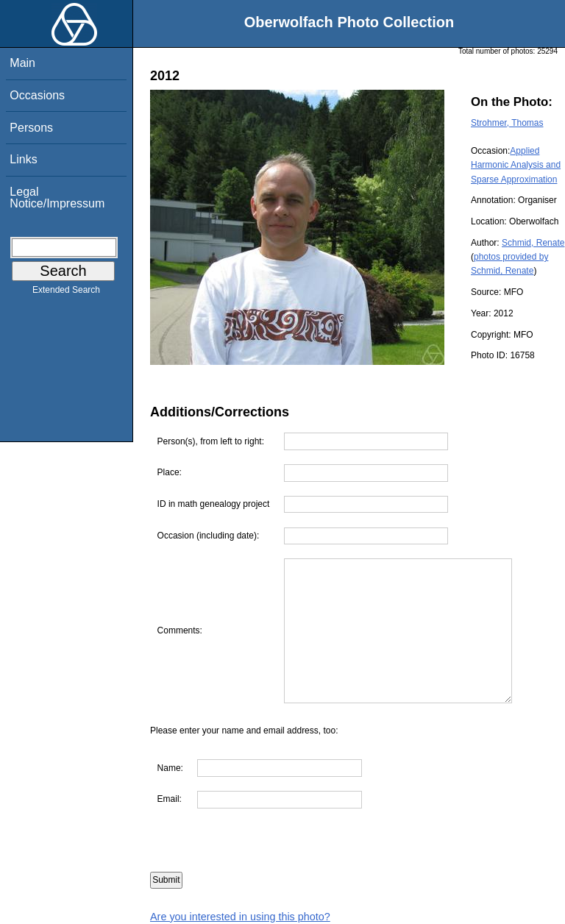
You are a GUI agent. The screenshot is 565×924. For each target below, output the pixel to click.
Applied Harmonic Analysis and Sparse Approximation (516, 165)
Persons (31, 128)
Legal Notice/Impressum (57, 198)
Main (22, 63)
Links (23, 159)
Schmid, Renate (533, 243)
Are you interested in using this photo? (240, 917)
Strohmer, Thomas (507, 123)
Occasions (37, 95)
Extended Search (66, 293)
